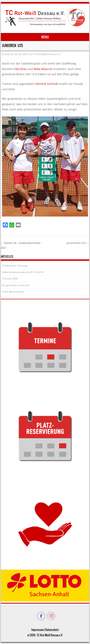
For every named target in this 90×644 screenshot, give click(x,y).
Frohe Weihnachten (13, 292)
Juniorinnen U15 (78, 243)
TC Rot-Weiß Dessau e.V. (47, 54)
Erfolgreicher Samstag (15, 266)
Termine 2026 (10, 279)
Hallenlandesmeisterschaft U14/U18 (23, 272)
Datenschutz (52, 630)
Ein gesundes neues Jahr (16, 285)
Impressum (38, 630)
